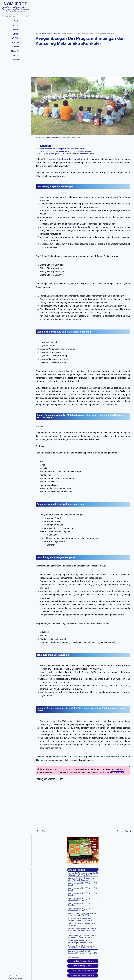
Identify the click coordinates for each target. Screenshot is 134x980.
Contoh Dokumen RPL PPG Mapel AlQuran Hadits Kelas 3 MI (81, 909)
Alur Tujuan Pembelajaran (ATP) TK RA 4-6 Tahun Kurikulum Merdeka (66, 154)
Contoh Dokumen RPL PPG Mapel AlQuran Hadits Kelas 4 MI (81, 899)
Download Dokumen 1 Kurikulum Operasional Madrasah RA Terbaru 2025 (83, 952)
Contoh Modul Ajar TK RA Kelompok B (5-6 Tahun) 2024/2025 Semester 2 (82, 937)
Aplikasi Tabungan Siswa (83, 961)
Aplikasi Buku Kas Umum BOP (83, 975)
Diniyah (16, 47)
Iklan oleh (73, 958)
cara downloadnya (117, 772)
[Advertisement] (83, 15)
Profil (16, 21)
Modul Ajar (16, 51)
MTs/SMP (16, 38)
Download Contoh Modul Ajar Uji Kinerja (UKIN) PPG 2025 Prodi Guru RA (83, 947)
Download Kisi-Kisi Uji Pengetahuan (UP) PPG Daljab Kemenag (81, 879)
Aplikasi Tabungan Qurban (83, 966)
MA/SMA (16, 42)
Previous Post (122, 831)
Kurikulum (16, 60)
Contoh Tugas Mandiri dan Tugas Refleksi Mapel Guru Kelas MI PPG (81, 942)
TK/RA (16, 30)
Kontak (16, 25)
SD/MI (16, 34)
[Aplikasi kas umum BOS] (83, 850)
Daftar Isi (19, 976)
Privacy (12, 976)
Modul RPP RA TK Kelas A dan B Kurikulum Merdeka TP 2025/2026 (80, 919)
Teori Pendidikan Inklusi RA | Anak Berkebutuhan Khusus (62, 149)
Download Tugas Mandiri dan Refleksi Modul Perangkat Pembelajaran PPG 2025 (82, 931)
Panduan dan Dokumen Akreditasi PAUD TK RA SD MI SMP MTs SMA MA (83, 874)
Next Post (41, 831)
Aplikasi (16, 55)
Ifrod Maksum (53, 138)
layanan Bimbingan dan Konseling (66, 159)
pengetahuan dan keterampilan (74, 227)
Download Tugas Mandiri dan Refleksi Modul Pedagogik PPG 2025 (82, 914)
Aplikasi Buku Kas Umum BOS (83, 971)
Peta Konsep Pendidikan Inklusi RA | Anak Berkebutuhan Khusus (65, 151)
